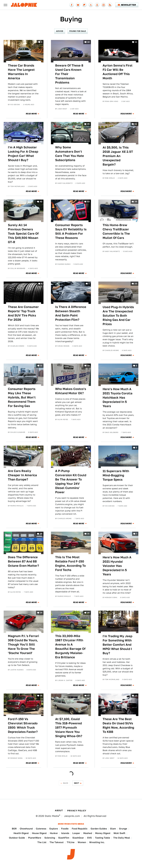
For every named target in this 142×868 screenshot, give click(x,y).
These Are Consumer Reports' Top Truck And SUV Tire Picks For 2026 (23, 313)
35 (136, 202)
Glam (113, 829)
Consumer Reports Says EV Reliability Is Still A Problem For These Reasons (71, 231)
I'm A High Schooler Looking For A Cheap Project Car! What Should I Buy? (23, 154)
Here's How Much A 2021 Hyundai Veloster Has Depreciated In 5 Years (117, 566)
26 (88, 613)
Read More (31, 114)
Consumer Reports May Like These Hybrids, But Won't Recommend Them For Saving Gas (22, 397)
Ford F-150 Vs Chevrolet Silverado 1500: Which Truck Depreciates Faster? (23, 725)
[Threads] (97, 5)
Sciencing (50, 838)
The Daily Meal (122, 838)
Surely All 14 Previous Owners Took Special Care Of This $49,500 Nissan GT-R (23, 234)
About (59, 810)
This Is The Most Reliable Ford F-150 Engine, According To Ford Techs (70, 564)
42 (41, 202)
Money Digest (103, 833)
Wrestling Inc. (97, 842)
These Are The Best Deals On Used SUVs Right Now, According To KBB (118, 725)
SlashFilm (64, 838)
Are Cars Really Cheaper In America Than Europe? (22, 475)
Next (77, 783)
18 (88, 42)
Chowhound (26, 829)
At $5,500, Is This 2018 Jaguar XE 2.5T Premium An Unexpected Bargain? (118, 156)
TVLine (71, 842)
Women (82, 842)
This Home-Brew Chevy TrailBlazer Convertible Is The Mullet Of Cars (116, 231)
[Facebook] (72, 5)
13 (88, 366)
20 (136, 284)
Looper (76, 833)
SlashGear (78, 838)
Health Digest (21, 833)
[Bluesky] (78, 5)
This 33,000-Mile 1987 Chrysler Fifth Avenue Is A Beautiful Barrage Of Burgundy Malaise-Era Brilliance (70, 647)
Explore (54, 829)
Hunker (54, 833)
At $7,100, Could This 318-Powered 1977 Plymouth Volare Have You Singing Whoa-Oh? (69, 728)
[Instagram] (104, 5)
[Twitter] (91, 5)
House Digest (39, 833)
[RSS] (110, 5)
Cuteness (41, 829)
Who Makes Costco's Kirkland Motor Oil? (71, 391)
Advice (60, 31)
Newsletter (127, 5)
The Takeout (57, 842)
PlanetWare (35, 838)
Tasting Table (103, 838)
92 (136, 124)
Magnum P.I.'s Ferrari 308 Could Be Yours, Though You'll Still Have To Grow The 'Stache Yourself (23, 644)
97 (88, 696)
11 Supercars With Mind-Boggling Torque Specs (116, 475)
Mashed (88, 833)
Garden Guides (99, 829)
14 (41, 613)
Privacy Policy (77, 811)
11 (136, 42)
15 (41, 696)
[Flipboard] (84, 5)
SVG (89, 838)
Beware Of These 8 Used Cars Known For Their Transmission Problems (69, 74)
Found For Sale (78, 31)
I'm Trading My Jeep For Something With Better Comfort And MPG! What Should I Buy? (117, 645)
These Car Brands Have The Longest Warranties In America (21, 72)
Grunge (123, 829)
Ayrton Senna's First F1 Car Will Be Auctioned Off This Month (118, 72)
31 (88, 534)
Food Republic (80, 829)
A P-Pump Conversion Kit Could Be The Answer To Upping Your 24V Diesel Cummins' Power (71, 482)
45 (88, 124)
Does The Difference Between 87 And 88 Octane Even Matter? (23, 561)
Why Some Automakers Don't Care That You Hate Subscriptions (70, 154)
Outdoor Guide (17, 838)
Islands (65, 833)
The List (42, 842)
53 (88, 202)
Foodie (65, 829)
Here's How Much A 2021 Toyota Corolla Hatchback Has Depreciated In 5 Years (118, 398)
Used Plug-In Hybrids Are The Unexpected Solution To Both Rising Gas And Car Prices (118, 316)
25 (41, 534)
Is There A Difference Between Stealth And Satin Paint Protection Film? (71, 313)
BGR (14, 829)
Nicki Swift (119, 833)
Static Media (52, 816)
